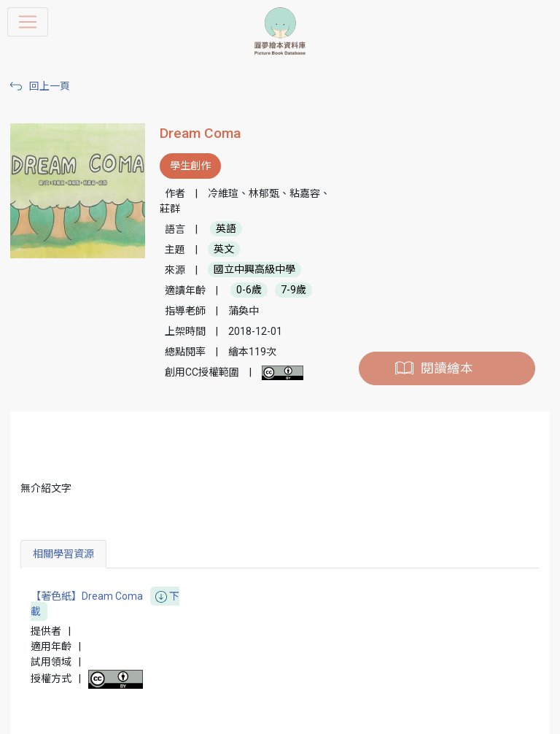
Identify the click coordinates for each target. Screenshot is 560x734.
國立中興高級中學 (254, 270)
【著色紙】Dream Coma (105, 604)
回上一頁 (50, 86)
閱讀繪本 (447, 368)
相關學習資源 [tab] (63, 554)
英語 (226, 229)
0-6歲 (249, 290)
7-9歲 (293, 290)
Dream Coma (200, 133)
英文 (224, 250)
